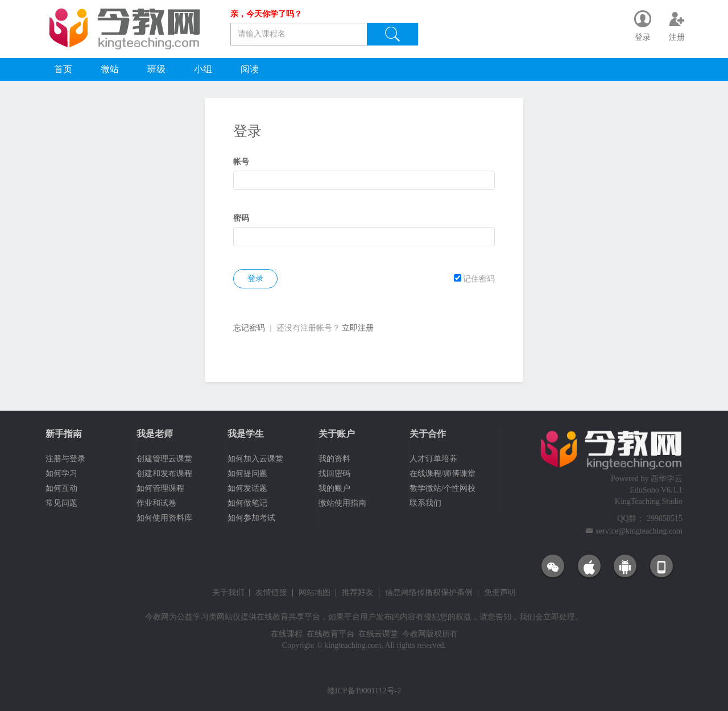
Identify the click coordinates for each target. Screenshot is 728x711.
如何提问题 (247, 474)
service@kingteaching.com (639, 531)
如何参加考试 (251, 518)
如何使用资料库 (164, 518)
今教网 (157, 617)
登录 (255, 278)
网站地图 (315, 593)
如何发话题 (247, 488)
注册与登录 (65, 459)
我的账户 (334, 488)
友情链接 (271, 593)
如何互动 (61, 488)
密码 (241, 218)
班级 (156, 69)
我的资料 (334, 459)
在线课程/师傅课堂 (442, 474)
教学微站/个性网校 (442, 488)
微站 (110, 69)
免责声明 (500, 593)
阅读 (250, 69)
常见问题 (61, 503)
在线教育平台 (330, 634)
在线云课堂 (378, 634)
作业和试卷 (156, 503)
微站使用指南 (342, 503)
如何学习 (61, 474)
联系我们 (425, 503)
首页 (63, 69)
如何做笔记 (247, 503)
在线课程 (287, 634)
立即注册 (358, 328)
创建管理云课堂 (164, 459)
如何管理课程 (160, 488)
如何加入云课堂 (255, 459)
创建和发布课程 (164, 474)
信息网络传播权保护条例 (429, 593)
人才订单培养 (433, 459)
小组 (203, 69)
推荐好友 (358, 593)
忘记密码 (249, 328)
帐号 (241, 162)
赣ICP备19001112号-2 (364, 691)
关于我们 (228, 593)
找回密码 (334, 474)
